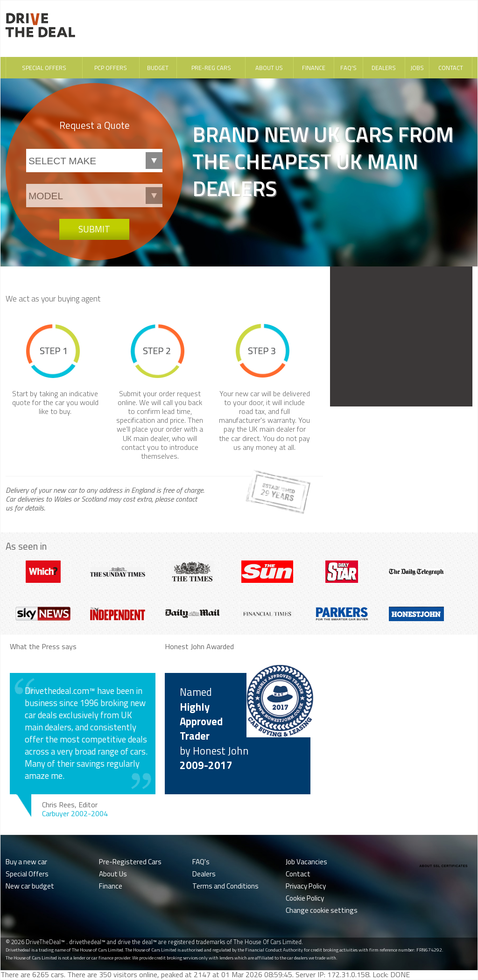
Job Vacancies (306, 862)
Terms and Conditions (225, 886)
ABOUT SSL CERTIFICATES (443, 866)
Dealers (384, 68)
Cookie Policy (305, 898)
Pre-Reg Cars (211, 68)
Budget (158, 68)
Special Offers (44, 68)
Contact (451, 68)
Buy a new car (26, 862)
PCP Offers (111, 68)
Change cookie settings (322, 910)
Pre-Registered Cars (130, 862)
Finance (314, 68)
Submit (94, 229)
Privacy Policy (306, 886)
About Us (269, 68)
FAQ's (348, 68)
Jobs (417, 68)
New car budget (30, 886)
